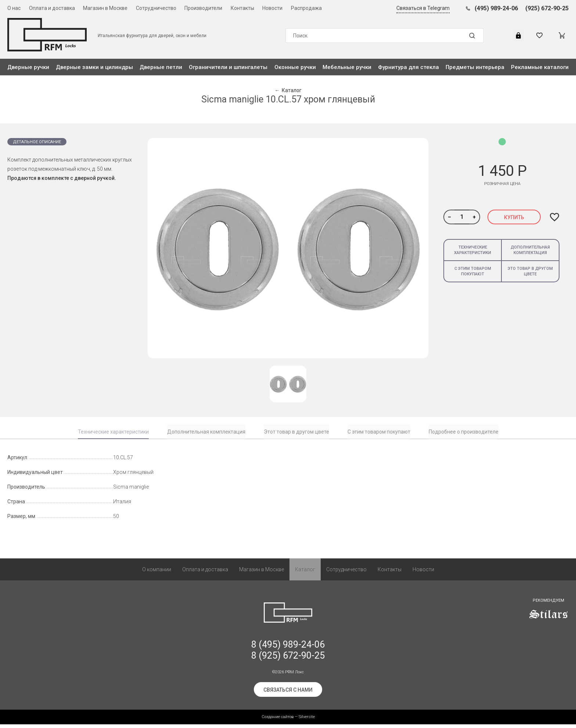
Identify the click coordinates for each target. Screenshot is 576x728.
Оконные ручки (295, 67)
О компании (157, 573)
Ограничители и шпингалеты (228, 67)
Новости (272, 8)
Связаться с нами (288, 693)
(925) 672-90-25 (547, 8)
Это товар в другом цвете (530, 271)
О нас (14, 8)
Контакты (242, 8)
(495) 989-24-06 (496, 8)
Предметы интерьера (475, 67)
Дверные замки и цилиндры (94, 67)
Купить (514, 217)
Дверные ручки (28, 67)
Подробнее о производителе (464, 432)
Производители (203, 8)
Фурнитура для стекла (408, 67)
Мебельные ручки (347, 67)
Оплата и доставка (52, 8)
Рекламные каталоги (540, 67)
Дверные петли (161, 67)
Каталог (305, 573)
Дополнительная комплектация (530, 250)
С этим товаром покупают (473, 271)
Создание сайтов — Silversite (288, 720)
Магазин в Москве (105, 8)
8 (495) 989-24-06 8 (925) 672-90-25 (288, 654)
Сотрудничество (156, 8)
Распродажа (306, 8)
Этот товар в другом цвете (296, 432)
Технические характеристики (473, 250)
